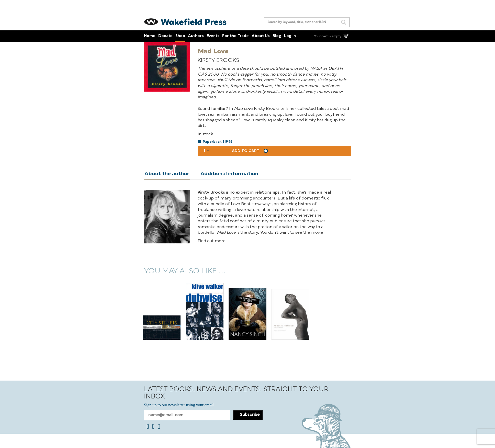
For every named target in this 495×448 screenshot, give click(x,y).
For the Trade (235, 36)
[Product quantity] (204, 151)
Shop (180, 36)
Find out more (212, 241)
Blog (277, 36)
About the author (166, 174)
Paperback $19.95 (217, 142)
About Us (261, 36)
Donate (165, 36)
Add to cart (246, 151)
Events (213, 36)
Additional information (228, 174)
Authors (196, 36)
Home (150, 36)
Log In (290, 36)
